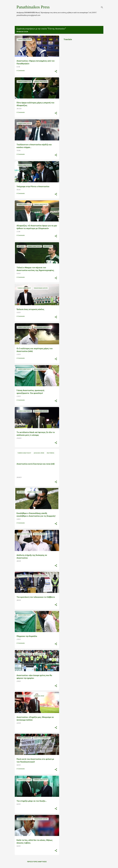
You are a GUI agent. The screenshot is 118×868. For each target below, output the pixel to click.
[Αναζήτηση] (102, 7)
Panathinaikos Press (33, 7)
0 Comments (21, 71)
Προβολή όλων (22, 32)
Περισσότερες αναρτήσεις (37, 862)
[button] (56, 71)
